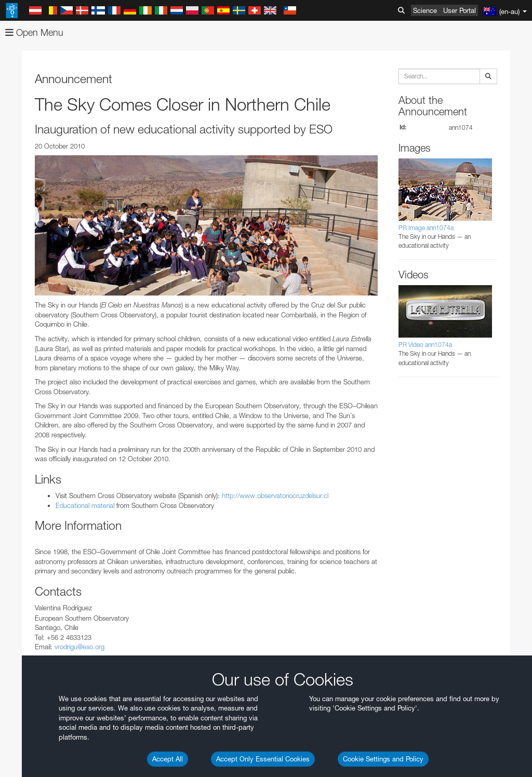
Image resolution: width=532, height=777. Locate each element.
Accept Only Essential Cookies (263, 759)
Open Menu (34, 32)
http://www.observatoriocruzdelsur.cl (275, 495)
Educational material (85, 505)
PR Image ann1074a (426, 228)
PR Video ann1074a (425, 345)
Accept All (168, 759)
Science (425, 10)
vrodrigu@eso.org (79, 647)
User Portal (460, 10)
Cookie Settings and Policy (383, 759)
